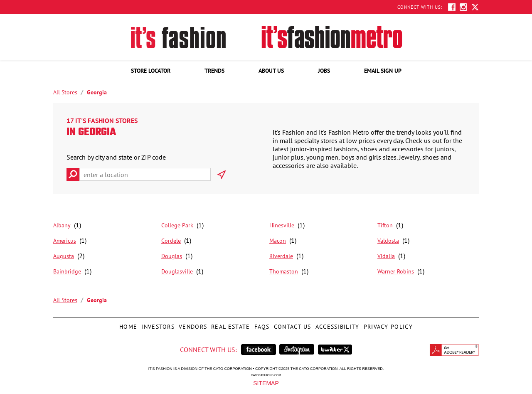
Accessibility (336, 324)
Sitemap (266, 383)
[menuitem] (151, 71)
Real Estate (229, 324)
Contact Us (292, 324)
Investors (157, 324)
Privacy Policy (387, 324)
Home (127, 324)
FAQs (261, 324)
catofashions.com (266, 375)
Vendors (192, 324)
